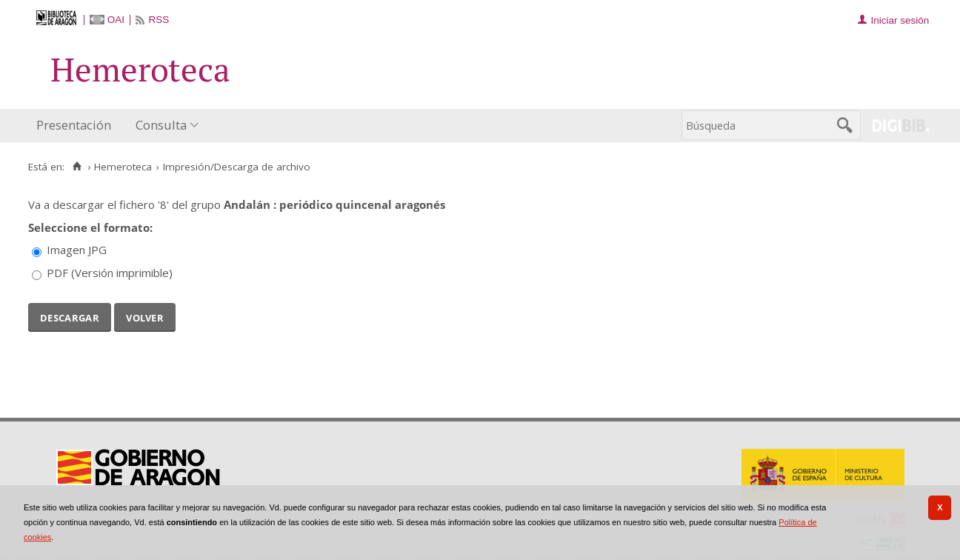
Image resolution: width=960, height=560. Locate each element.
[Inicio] (77, 167)
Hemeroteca (123, 167)
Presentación (74, 125)
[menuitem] (77, 126)
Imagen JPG (77, 250)
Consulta (161, 125)
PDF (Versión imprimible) (110, 273)
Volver (145, 316)
